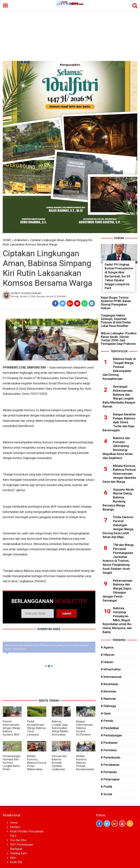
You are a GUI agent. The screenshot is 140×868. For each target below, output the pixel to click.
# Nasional (108, 699)
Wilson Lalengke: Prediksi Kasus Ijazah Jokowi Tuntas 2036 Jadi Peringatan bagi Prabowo (119, 339)
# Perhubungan (111, 735)
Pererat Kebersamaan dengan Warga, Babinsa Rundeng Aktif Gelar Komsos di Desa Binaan (12, 731)
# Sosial (106, 794)
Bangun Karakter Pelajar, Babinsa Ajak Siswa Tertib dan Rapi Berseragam (119, 422)
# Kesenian (109, 691)
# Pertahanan (110, 765)
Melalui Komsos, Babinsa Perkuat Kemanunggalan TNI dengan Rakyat (85, 766)
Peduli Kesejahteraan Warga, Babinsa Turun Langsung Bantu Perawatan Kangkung (36, 733)
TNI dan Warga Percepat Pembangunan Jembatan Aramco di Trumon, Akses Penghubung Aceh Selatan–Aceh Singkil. (118, 559)
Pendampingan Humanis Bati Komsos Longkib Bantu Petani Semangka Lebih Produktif (12, 766)
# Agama (107, 647)
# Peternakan (110, 779)
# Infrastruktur (111, 669)
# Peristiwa (109, 750)
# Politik (107, 787)
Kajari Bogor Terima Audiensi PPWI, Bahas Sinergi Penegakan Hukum (116, 303)
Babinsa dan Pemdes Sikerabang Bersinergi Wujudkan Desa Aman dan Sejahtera (118, 448)
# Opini (106, 713)
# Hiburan (108, 655)
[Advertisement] (70, 34)
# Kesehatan (110, 684)
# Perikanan (109, 743)
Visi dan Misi (18, 840)
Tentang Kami (19, 853)
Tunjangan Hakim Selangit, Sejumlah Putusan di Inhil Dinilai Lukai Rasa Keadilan (116, 321)
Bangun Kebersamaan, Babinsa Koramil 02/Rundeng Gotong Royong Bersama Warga (86, 733)
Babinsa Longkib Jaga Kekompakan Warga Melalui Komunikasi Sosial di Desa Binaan (60, 731)
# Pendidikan (110, 728)
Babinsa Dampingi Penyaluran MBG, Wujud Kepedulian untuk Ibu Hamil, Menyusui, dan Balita (117, 620)
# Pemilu (107, 721)
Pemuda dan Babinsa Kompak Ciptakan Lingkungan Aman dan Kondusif (59, 766)
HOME (7, 240)
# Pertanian (109, 772)
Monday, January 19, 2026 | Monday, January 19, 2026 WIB (38, 296)
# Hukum (107, 662)
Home (14, 823)
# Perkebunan (111, 757)
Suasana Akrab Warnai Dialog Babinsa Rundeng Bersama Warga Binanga (118, 499)
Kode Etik (16, 862)
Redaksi (15, 827)
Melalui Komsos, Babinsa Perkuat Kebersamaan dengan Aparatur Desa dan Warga (119, 474)
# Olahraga (108, 706)
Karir (13, 858)
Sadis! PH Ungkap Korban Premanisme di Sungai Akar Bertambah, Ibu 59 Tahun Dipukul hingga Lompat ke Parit (119, 276)
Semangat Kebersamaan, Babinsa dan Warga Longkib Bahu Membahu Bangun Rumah (119, 396)
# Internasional (111, 677)
